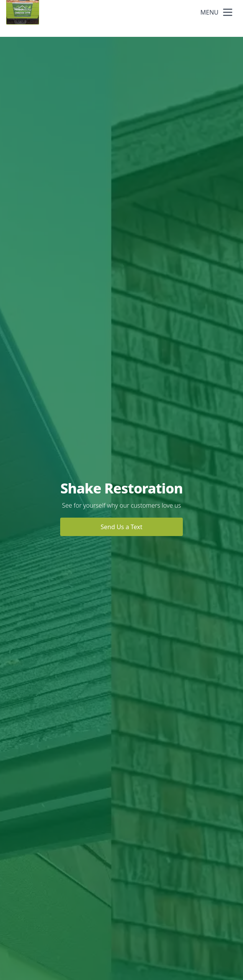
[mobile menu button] (228, 12)
